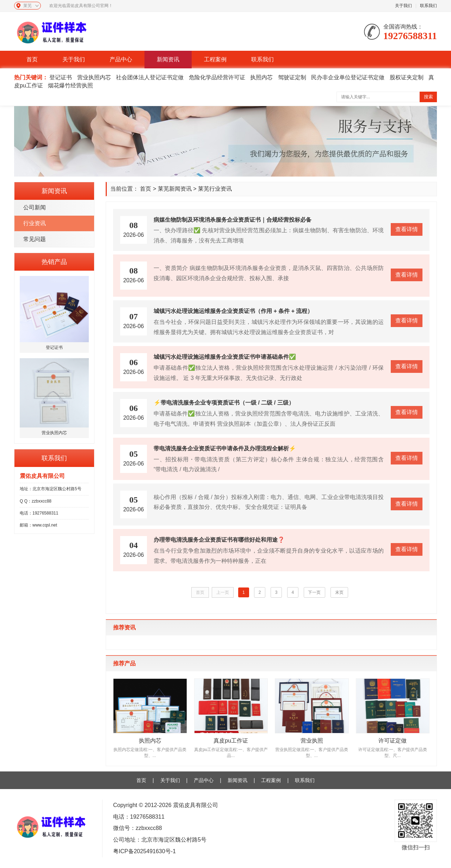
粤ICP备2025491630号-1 (144, 851)
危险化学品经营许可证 (217, 77)
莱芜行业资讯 (215, 189)
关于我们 (403, 6)
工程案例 (215, 59)
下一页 (315, 592)
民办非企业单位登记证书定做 (348, 77)
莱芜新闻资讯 (175, 189)
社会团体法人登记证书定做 (150, 77)
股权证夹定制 (407, 77)
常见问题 (35, 239)
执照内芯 (261, 77)
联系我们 (428, 6)
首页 (32, 59)
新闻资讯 (168, 59)
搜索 (428, 97)
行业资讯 (35, 223)
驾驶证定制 (292, 77)
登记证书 (61, 77)
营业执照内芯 (94, 77)
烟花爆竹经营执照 (70, 85)
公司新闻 (35, 207)
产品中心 (121, 59)
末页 (340, 592)
